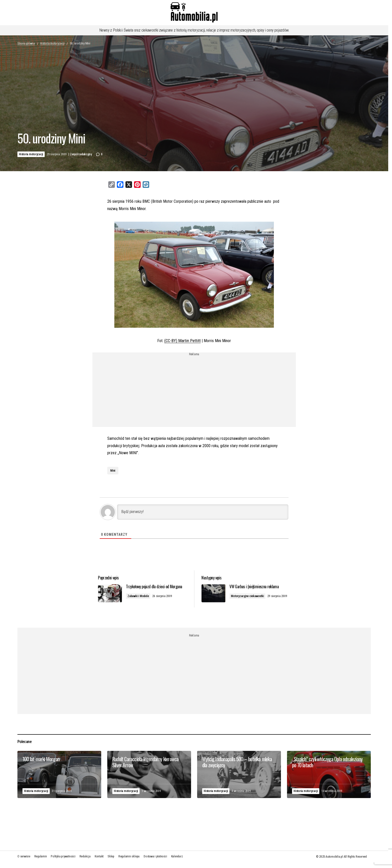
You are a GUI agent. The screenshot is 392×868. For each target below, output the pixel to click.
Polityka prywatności (63, 861)
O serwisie (24, 861)
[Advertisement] (194, 391)
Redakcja (85, 861)
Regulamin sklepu (129, 861)
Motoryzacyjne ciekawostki (250, 596)
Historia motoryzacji (52, 43)
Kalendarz (177, 861)
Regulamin (41, 861)
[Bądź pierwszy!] (203, 512)
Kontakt (99, 861)
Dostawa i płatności (155, 861)
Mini (113, 470)
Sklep (111, 861)
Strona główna (26, 43)
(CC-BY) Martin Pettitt (183, 340)
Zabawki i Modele (143, 601)
